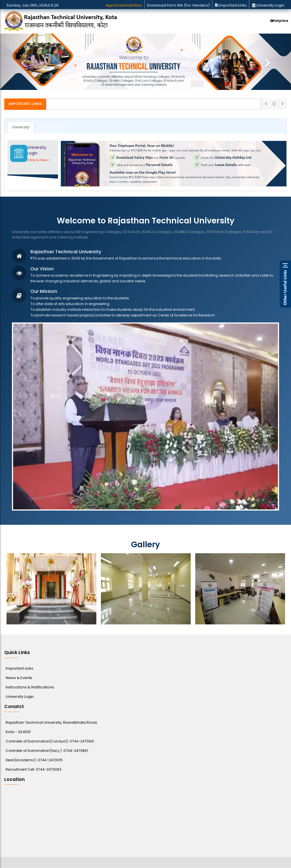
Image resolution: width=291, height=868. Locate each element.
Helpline (279, 21)
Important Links (231, 5)
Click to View (38, 160)
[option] (51, 589)
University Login (268, 5)
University (21, 127)
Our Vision (42, 269)
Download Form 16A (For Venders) (178, 5)
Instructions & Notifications (30, 687)
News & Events (19, 678)
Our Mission (44, 291)
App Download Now (124, 5)
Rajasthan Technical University (66, 252)
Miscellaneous (53, 127)
